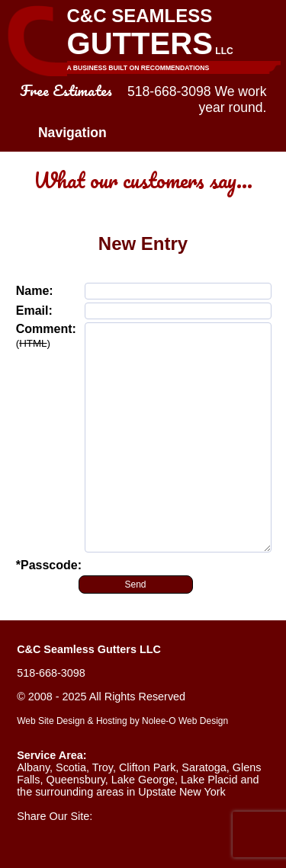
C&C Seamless (174, 40)
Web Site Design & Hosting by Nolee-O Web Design (122, 721)
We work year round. (233, 99)
